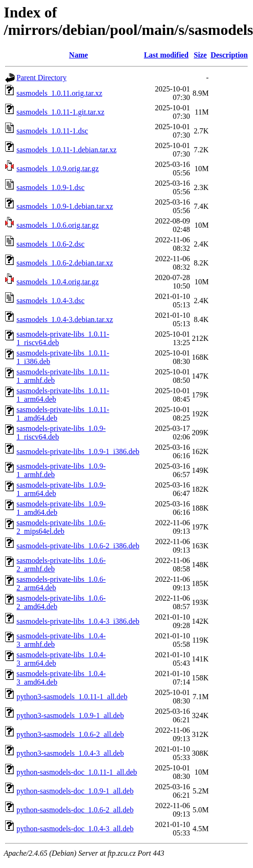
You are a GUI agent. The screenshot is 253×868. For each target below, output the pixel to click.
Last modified (166, 55)
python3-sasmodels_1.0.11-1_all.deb (72, 697)
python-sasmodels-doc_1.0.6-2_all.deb (75, 810)
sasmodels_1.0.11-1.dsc (52, 131)
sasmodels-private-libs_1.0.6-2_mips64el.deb (61, 527)
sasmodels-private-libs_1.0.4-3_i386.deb (78, 621)
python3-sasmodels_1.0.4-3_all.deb (70, 753)
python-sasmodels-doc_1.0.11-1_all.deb (77, 772)
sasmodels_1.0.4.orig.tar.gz (58, 282)
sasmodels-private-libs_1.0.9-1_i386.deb (78, 451)
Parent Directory (41, 78)
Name (79, 55)
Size (200, 55)
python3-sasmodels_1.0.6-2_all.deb (70, 734)
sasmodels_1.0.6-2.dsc (50, 244)
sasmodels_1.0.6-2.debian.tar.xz (65, 263)
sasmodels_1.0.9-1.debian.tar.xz (65, 206)
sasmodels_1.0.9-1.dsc (50, 187)
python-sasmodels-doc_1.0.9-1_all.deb (75, 791)
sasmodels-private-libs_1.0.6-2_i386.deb (78, 546)
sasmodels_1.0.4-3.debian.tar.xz (65, 319)
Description (229, 55)
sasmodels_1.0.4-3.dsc (50, 301)
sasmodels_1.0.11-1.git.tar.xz (61, 112)
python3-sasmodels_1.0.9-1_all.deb (70, 715)
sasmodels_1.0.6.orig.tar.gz (58, 225)
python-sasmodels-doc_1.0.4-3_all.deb (75, 829)
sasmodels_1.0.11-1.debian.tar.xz (66, 150)
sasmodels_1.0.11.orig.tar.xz (59, 93)
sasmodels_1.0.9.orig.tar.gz (58, 169)
